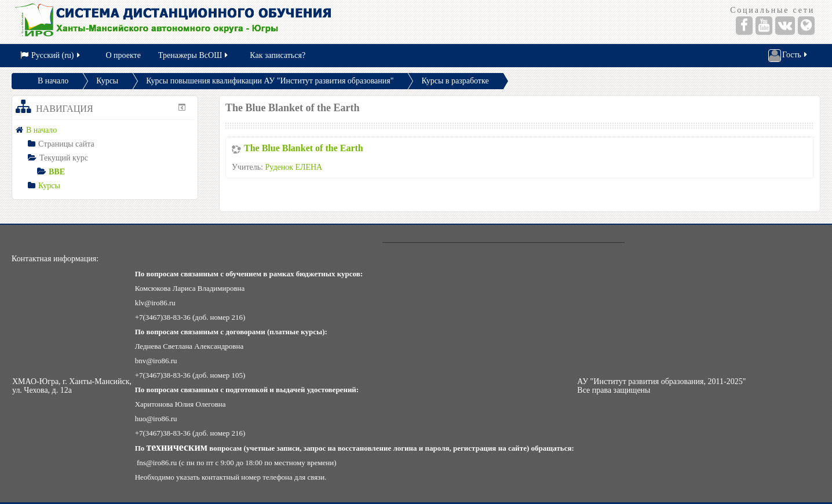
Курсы (107, 81)
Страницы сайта (66, 144)
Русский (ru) (51, 55)
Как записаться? (278, 55)
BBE (57, 172)
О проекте (123, 55)
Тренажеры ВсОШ (194, 55)
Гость (789, 56)
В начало (53, 81)
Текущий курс (64, 158)
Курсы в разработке (455, 81)
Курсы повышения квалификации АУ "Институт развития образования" (270, 81)
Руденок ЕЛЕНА (294, 167)
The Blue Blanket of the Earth (304, 148)
